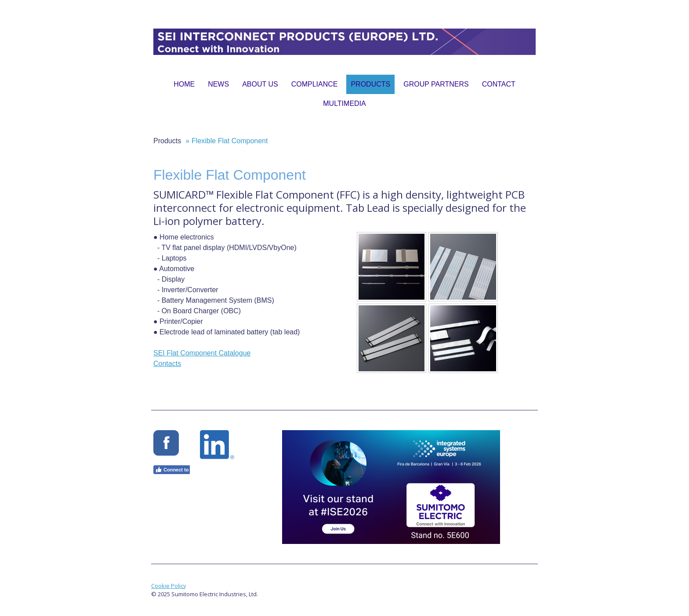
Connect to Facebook (184, 470)
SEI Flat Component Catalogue (202, 353)
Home (184, 84)
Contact (499, 84)
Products (370, 84)
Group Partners (436, 84)
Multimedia (344, 103)
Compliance (315, 84)
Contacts (167, 364)
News (218, 84)
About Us (260, 84)
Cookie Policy (169, 586)
